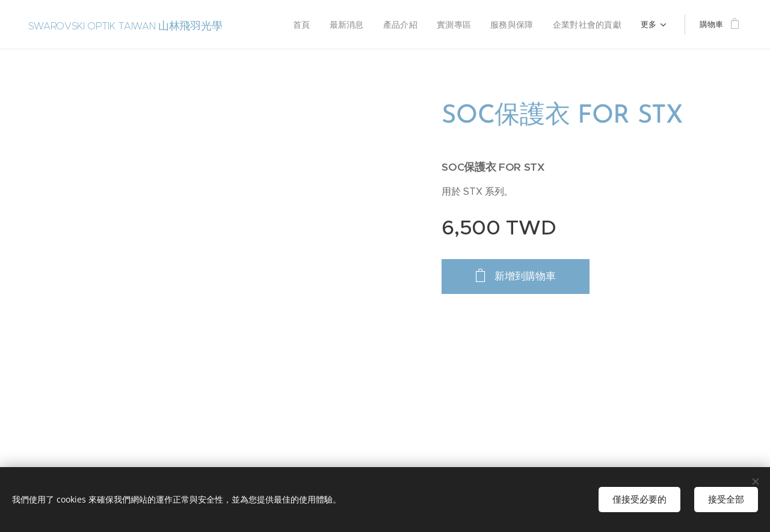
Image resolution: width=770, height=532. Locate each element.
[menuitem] (269, 25)
